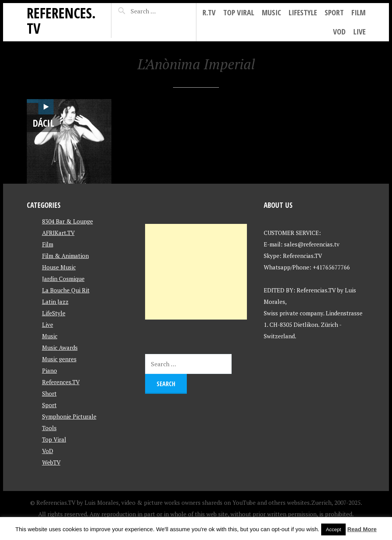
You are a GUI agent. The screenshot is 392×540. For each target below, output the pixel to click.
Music (271, 12)
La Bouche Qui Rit (66, 290)
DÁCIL (43, 123)
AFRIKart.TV (58, 233)
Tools (49, 428)
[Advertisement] (196, 272)
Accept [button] (333, 529)
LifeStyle (303, 12)
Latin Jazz (55, 302)
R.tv (209, 12)
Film (359, 12)
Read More (362, 529)
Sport (334, 12)
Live (359, 32)
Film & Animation (65, 256)
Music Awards (60, 347)
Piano (50, 370)
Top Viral (239, 12)
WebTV (51, 462)
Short (49, 393)
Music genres (59, 359)
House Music (59, 267)
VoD (339, 32)
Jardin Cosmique (63, 279)
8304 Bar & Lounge (68, 221)
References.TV (61, 20)
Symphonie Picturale (69, 416)
